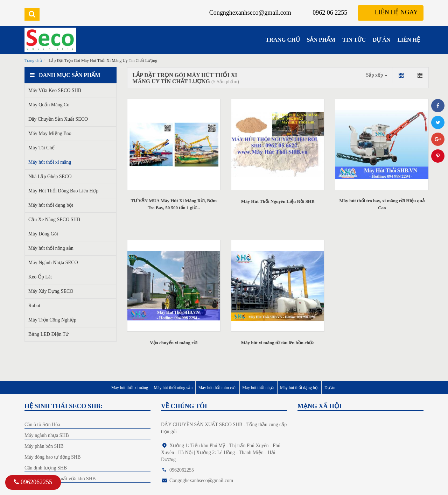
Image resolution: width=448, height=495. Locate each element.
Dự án (330, 388)
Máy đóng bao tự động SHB (53, 457)
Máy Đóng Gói (43, 234)
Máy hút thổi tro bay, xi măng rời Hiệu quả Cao (382, 204)
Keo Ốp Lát (40, 277)
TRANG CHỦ (283, 40)
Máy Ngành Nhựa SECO (53, 263)
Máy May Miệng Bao (50, 133)
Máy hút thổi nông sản (51, 248)
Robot (34, 306)
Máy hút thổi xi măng (50, 162)
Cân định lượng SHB (46, 468)
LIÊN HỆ (409, 40)
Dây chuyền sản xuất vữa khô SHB (60, 479)
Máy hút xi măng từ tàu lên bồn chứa (278, 343)
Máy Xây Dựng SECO (51, 291)
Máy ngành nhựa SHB (47, 435)
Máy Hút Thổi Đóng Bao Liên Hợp (63, 191)
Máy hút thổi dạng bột (51, 205)
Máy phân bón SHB (44, 446)
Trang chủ (33, 61)
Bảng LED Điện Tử (48, 334)
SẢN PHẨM (321, 40)
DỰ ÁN (382, 40)
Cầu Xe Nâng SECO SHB (54, 220)
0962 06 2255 (330, 13)
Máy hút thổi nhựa (258, 388)
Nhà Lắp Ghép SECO (50, 176)
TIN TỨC (354, 40)
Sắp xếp (377, 75)
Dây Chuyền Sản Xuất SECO (58, 119)
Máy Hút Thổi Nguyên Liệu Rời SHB (278, 201)
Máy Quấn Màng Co (49, 105)
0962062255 (33, 482)
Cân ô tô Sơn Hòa (42, 425)
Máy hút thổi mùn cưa (218, 388)
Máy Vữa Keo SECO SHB (55, 90)
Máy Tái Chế (41, 148)
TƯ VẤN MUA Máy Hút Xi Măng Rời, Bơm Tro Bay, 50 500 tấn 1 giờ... (174, 204)
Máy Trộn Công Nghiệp (52, 320)
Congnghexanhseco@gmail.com (250, 13)
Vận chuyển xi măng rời (174, 343)
